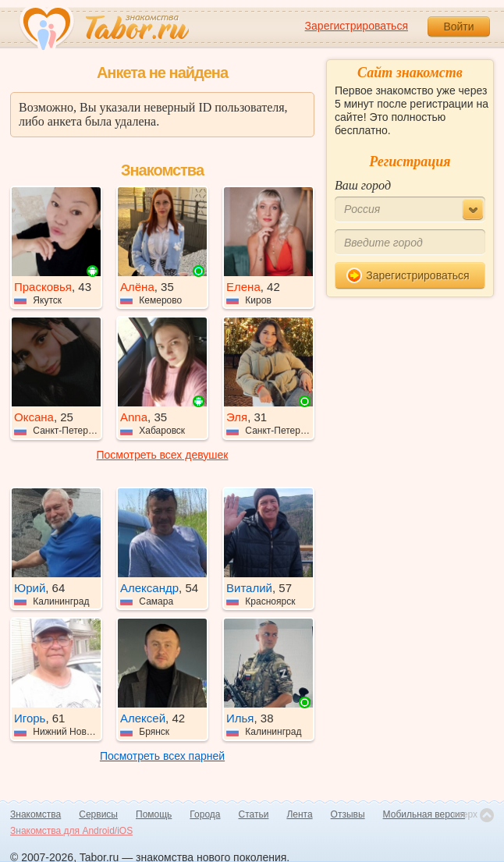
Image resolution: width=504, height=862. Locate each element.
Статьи (254, 814)
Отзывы (348, 814)
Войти (458, 27)
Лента (299, 814)
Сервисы (98, 814)
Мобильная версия (424, 814)
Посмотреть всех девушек (163, 455)
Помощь (154, 814)
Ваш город (363, 185)
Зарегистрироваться (357, 26)
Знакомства (35, 814)
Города (205, 814)
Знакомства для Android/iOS (71, 831)
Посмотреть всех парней (162, 756)
